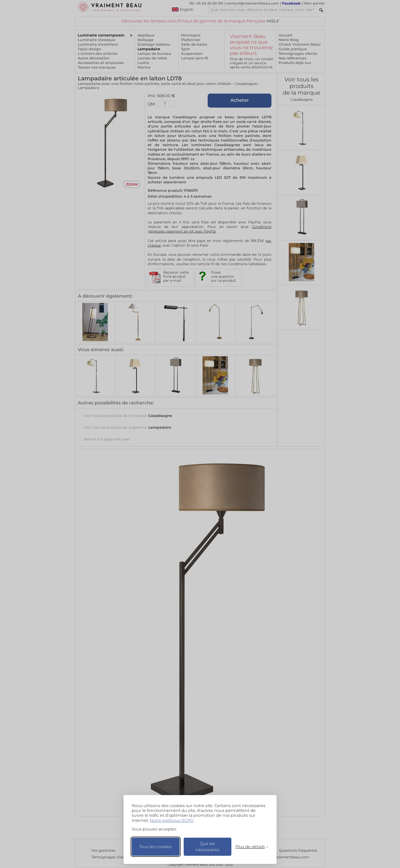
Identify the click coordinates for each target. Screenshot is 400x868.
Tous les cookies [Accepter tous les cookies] (155, 847)
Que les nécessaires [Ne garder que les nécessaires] (208, 847)
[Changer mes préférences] (249, 847)
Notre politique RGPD (172, 820)
